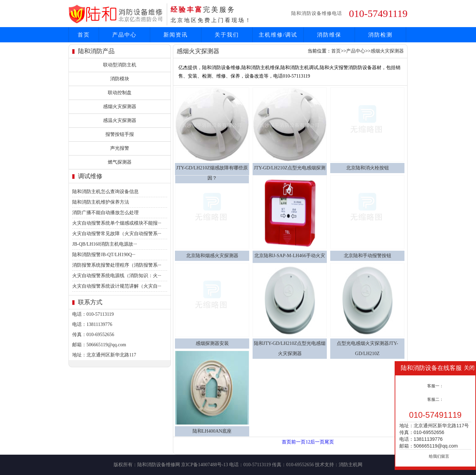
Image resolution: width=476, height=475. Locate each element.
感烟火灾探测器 (120, 107)
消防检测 (380, 35)
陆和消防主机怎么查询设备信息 (105, 192)
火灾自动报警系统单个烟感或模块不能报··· (117, 223)
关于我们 (227, 35)
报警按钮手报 (120, 134)
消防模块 (120, 79)
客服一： (435, 386)
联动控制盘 (120, 93)
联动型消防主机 (120, 65)
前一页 (298, 442)
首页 (84, 35)
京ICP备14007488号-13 (204, 465)
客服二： (435, 399)
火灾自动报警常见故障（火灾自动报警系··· (117, 234)
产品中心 (124, 35)
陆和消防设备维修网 (159, 465)
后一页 (317, 442)
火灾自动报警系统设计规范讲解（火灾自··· (117, 286)
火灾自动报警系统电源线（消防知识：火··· (117, 276)
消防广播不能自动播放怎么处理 (105, 213)
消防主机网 (351, 465)
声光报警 (120, 148)
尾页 (329, 442)
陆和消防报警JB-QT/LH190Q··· (104, 255)
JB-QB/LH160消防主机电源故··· (105, 244)
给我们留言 (439, 456)
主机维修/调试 (278, 35)
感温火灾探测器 (120, 120)
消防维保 (329, 35)
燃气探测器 (120, 162)
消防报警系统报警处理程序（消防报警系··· (117, 265)
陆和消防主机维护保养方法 (101, 202)
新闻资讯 (176, 35)
